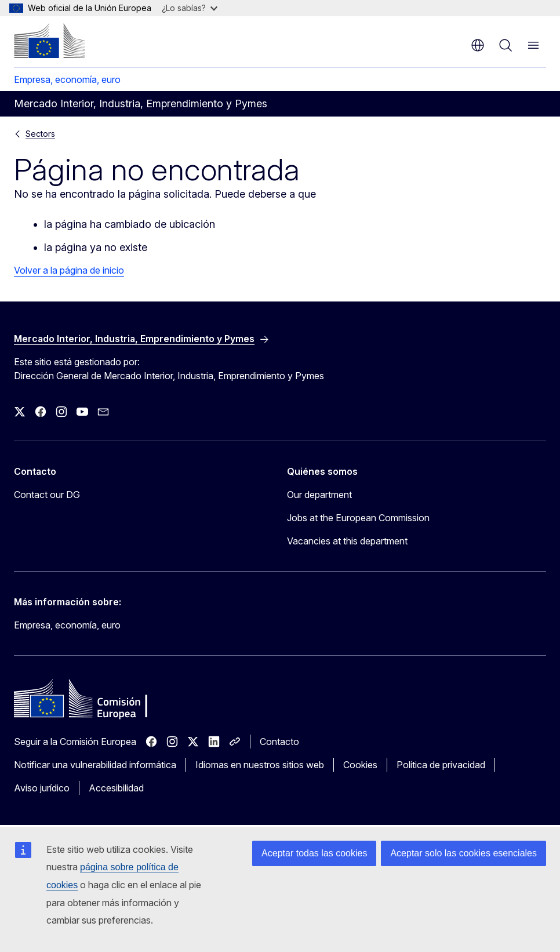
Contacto (279, 742)
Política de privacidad (441, 765)
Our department (319, 495)
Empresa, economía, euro (67, 79)
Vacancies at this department (347, 541)
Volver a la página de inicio (69, 270)
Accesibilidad (116, 788)
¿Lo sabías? (190, 8)
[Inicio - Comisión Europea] (49, 41)
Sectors (40, 134)
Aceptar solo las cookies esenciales (463, 853)
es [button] (478, 45)
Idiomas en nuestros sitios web (260, 765)
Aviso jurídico (42, 788)
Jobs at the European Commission (358, 518)
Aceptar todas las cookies (314, 853)
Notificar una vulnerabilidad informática (95, 765)
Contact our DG (47, 495)
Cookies (360, 765)
